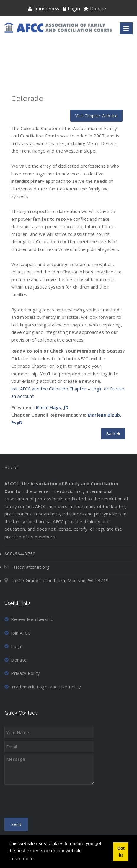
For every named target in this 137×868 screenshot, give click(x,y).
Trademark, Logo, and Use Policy (43, 687)
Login (74, 9)
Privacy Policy (22, 673)
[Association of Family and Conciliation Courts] (58, 27)
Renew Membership (29, 619)
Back (113, 434)
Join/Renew (47, 9)
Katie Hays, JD (52, 407)
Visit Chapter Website (96, 116)
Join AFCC (17, 633)
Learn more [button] (22, 859)
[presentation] (49, 803)
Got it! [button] (121, 852)
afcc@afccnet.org (31, 567)
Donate (98, 9)
